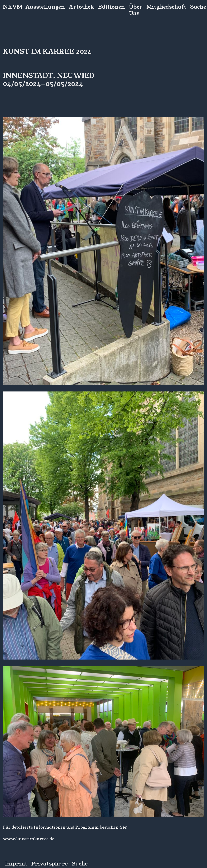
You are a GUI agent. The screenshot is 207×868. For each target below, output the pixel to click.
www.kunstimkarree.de (29, 839)
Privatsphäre (49, 864)
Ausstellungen (45, 7)
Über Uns (136, 10)
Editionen (112, 7)
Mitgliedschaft (166, 7)
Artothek (81, 7)
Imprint (16, 864)
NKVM (13, 7)
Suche (198, 7)
